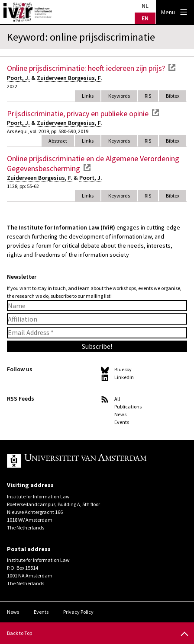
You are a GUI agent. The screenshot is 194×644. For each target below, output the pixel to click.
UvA (90, 461)
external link (172, 67)
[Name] (97, 306)
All (117, 399)
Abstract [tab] (58, 141)
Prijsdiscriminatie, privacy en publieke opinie (78, 113)
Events (122, 422)
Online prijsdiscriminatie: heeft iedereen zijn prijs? (86, 68)
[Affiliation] (97, 319)
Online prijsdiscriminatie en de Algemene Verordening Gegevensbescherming (93, 163)
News (120, 414)
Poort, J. (18, 78)
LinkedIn (124, 377)
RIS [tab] (148, 96)
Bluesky (123, 369)
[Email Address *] (97, 332)
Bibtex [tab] (173, 96)
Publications (128, 406)
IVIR (28, 12)
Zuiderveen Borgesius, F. (70, 78)
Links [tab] (88, 96)
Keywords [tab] (119, 96)
